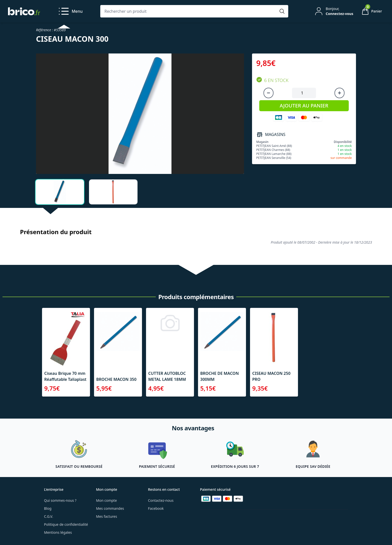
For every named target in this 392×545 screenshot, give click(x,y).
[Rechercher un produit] (189, 11)
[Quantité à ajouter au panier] (304, 93)
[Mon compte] (333, 11)
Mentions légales (58, 532)
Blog (48, 508)
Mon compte (106, 500)
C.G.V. (48, 516)
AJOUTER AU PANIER (304, 106)
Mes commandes (110, 508)
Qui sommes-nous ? (60, 500)
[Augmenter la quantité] (339, 93)
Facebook (156, 508)
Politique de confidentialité (66, 524)
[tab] (60, 192)
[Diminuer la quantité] (268, 93)
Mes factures (106, 516)
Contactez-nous (161, 500)
